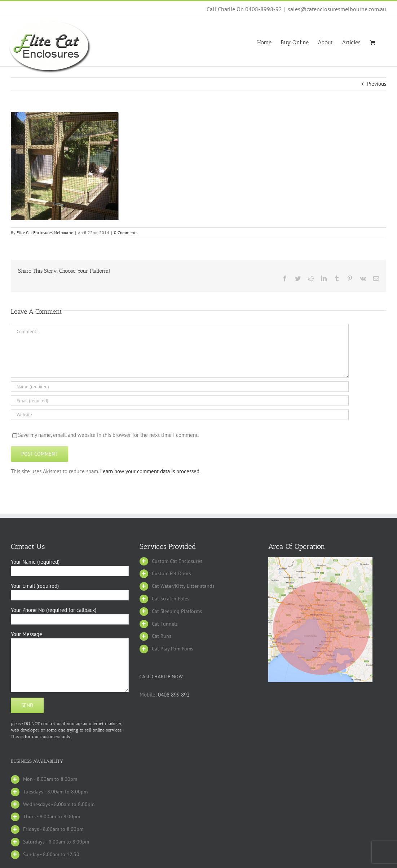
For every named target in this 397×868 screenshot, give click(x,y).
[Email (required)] (180, 401)
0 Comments (126, 232)
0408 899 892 (174, 695)
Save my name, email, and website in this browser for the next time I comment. (108, 435)
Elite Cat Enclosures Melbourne (45, 232)
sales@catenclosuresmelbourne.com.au (337, 9)
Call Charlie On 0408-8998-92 (244, 9)
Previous (377, 84)
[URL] (180, 415)
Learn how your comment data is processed (150, 471)
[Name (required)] (180, 387)
